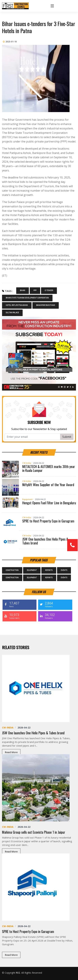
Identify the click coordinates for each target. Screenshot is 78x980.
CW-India (27, 463)
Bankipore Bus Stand (46, 305)
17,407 (19, 604)
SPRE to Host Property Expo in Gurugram (48, 521)
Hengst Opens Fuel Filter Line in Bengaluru (49, 503)
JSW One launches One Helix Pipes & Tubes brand (45, 541)
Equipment (27, 499)
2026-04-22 (39, 463)
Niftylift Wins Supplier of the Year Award (48, 485)
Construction (12, 570)
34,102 (55, 616)
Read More (11, 752)
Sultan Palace (12, 313)
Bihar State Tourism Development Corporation (27, 298)
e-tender (49, 291)
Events (64, 570)
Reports (49, 570)
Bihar (23, 291)
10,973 (19, 616)
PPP (35, 291)
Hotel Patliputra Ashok (17, 305)
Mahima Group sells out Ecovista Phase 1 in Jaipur (34, 832)
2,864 (55, 604)
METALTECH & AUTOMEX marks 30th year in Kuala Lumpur (49, 468)
